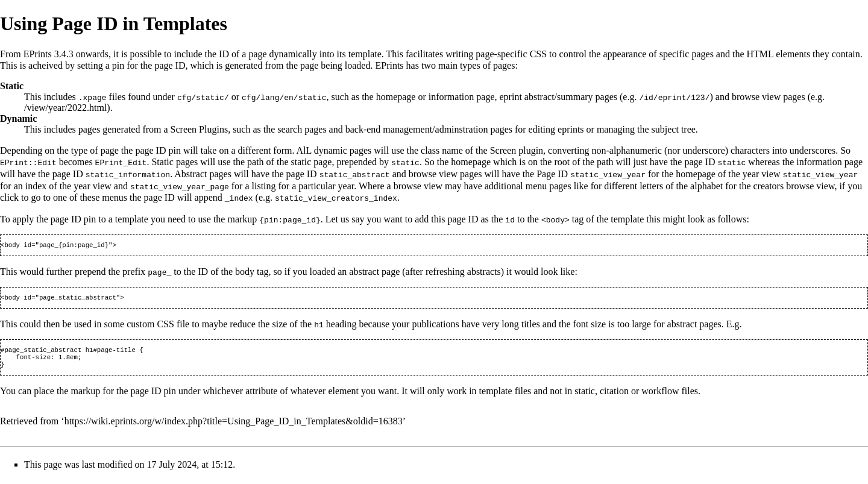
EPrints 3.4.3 (49, 54)
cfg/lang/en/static (284, 97)
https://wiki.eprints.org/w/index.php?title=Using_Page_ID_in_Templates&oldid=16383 (234, 425)
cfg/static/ (203, 97)
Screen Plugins (200, 129)
